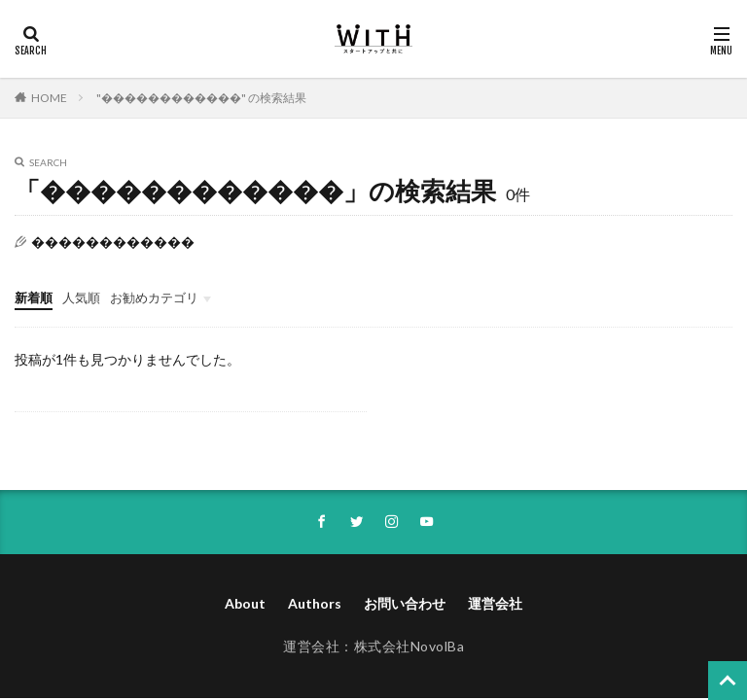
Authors (315, 606)
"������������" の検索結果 (201, 98)
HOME (49, 98)
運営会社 (495, 606)
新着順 (35, 297)
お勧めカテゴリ (163, 297)
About (245, 606)
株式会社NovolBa (409, 649)
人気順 (86, 297)
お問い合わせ (405, 606)
